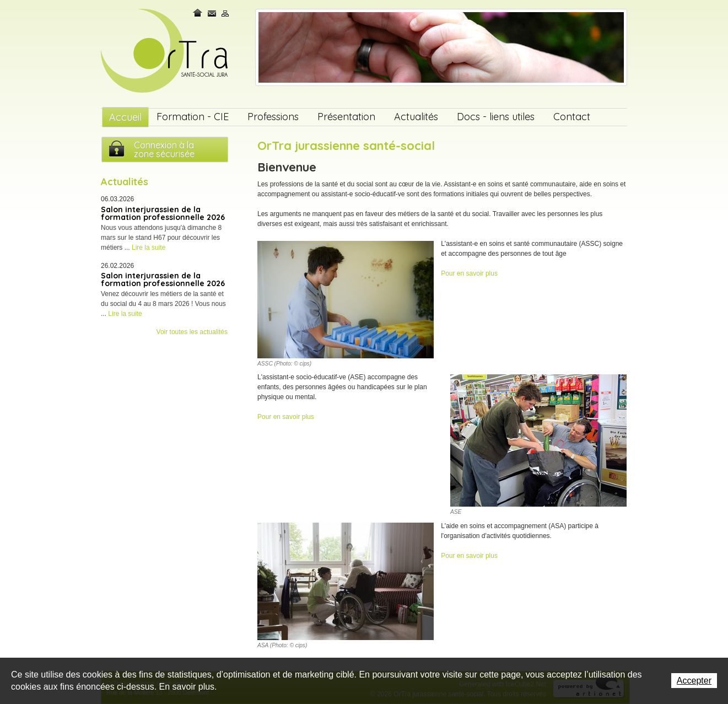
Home (198, 13)
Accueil (125, 117)
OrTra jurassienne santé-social (166, 52)
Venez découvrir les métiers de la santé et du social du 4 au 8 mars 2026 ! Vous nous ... (163, 304)
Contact (212, 13)
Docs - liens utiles (496, 117)
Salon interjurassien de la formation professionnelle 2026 (163, 213)
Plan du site (225, 13)
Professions (273, 117)
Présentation (346, 117)
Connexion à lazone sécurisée (164, 149)
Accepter (694, 681)
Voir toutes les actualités (192, 332)
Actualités (416, 117)
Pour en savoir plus (469, 273)
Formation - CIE (193, 117)
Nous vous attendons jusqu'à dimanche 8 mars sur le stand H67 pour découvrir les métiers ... (161, 238)
